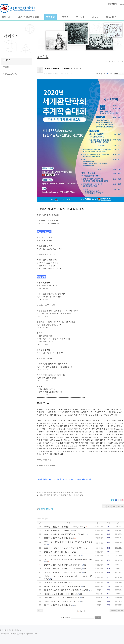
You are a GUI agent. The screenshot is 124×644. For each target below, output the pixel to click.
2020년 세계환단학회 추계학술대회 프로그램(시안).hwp (56, 493)
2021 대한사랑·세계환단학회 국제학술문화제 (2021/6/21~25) (69, 559)
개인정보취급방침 (15, 630)
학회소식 (11, 36)
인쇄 (103, 74)
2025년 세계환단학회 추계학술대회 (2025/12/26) (64, 527)
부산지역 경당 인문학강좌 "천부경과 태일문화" (63, 586)
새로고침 (121, 610)
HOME (107, 62)
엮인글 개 (49, 509)
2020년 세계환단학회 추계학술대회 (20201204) (63, 565)
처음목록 (113, 610)
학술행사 (7, 67)
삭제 (114, 506)
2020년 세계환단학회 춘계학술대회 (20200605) (63, 569)
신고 (98, 74)
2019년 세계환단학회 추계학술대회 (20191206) (63, 572)
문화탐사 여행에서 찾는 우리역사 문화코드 (61, 594)
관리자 (99, 590)
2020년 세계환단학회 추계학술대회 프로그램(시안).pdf (56, 495)
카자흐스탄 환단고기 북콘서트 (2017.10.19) (62, 601)
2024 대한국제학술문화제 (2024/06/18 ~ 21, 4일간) (65, 534)
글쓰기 (40, 610)
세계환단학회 (99, 527)
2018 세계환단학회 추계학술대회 (57, 582)
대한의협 (99, 594)
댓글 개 (42, 509)
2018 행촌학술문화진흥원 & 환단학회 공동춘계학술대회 (66, 590)
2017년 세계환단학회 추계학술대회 (58, 605)
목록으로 (121, 506)
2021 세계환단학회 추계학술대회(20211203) (62, 556)
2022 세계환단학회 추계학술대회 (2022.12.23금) (64, 548)
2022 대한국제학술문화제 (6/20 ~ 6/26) (60, 552)
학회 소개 (3, 630)
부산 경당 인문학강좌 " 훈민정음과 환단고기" (62, 597)
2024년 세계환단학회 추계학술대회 (58, 530)
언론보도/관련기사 (11, 74)
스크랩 (110, 74)
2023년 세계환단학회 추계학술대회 (58, 538)
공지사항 (7, 60)
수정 (104, 506)
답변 (109, 506)
